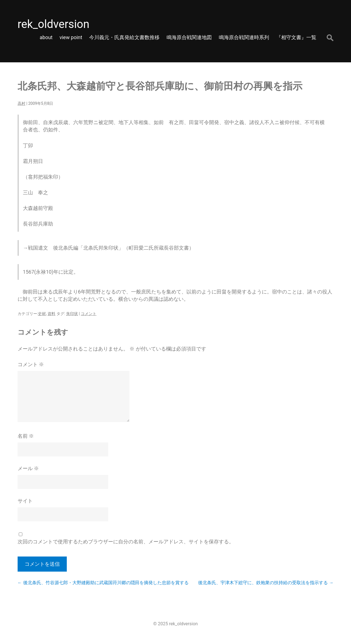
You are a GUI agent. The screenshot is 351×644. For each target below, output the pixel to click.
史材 (42, 314)
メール (28, 468)
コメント (89, 314)
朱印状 (72, 314)
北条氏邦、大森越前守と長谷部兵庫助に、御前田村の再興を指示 (160, 86)
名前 (26, 436)
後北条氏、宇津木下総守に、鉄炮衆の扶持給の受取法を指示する (266, 583)
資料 (51, 314)
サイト (25, 501)
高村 (22, 103)
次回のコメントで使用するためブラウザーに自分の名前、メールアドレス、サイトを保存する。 (126, 542)
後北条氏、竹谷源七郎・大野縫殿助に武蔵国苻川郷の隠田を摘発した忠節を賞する (103, 583)
